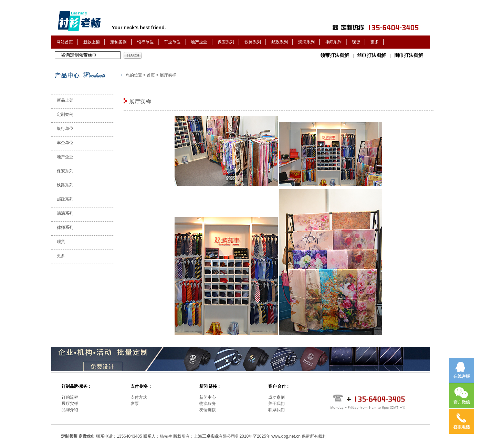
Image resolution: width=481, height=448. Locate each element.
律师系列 (333, 42)
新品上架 (65, 100)
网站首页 (65, 42)
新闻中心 (208, 397)
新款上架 (92, 42)
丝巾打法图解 (372, 55)
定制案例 (118, 42)
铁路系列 (253, 42)
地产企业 (199, 42)
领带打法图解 (335, 55)
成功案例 (276, 397)
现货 (356, 42)
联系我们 (276, 410)
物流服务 (208, 404)
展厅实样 (70, 404)
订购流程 (70, 397)
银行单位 (145, 42)
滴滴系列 (306, 42)
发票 (135, 404)
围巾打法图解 (409, 55)
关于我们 (276, 404)
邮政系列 (280, 42)
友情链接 (208, 410)
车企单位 (172, 42)
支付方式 (139, 397)
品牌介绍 (70, 410)
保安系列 (226, 42)
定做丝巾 (87, 436)
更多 (375, 42)
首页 (151, 75)
